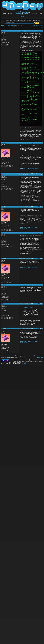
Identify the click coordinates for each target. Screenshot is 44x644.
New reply (40, 27)
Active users (26, 12)
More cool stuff (24, 185)
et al (25, 378)
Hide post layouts (37, 26)
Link (39, 31)
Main (19, 11)
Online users (24, 15)
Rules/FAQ (24, 11)
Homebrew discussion (11, 26)
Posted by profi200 (28, 322)
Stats (18, 15)
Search (22, 16)
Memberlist (18, 12)
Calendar (25, 14)
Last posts (19, 14)
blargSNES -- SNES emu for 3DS (29, 183)
